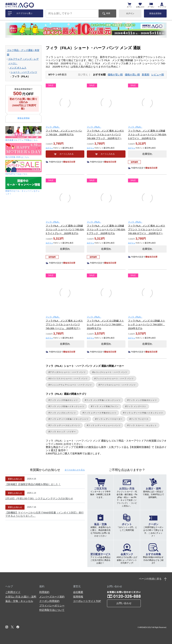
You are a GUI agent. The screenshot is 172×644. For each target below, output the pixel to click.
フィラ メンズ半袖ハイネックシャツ (103, 400)
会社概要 (78, 592)
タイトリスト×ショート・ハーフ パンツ (69, 378)
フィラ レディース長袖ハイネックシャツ (69, 419)
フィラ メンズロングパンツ (63, 413)
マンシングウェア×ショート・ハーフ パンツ (71, 385)
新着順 (146, 75)
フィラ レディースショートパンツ (104, 425)
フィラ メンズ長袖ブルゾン (105, 406)
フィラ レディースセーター (110, 419)
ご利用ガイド (13, 592)
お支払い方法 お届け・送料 (21, 597)
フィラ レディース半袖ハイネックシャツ (144, 413)
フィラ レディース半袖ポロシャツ (100, 413)
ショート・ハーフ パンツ (24, 72)
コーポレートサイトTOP (87, 601)
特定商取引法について (52, 610)
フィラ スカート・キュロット (143, 425)
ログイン (130, 13)
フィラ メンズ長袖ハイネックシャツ (67, 406)
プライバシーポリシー (52, 606)
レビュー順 (158, 75)
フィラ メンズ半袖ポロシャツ (64, 400)
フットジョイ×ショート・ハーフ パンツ (115, 378)
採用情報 (78, 597)
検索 (108, 13)
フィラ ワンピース (140, 419)
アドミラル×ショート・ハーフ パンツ (118, 385)
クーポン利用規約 (49, 601)
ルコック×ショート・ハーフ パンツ (111, 372)
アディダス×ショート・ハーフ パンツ (68, 372)
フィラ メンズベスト (136, 406)
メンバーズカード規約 (52, 597)
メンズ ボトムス (18, 68)
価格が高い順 (132, 75)
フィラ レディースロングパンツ (65, 425)
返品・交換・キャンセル (19, 601)
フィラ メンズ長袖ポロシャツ (143, 400)
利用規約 (44, 592)
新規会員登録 (155, 13)
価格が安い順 (115, 75)
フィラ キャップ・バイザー (63, 432)
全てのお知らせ (75, 470)
